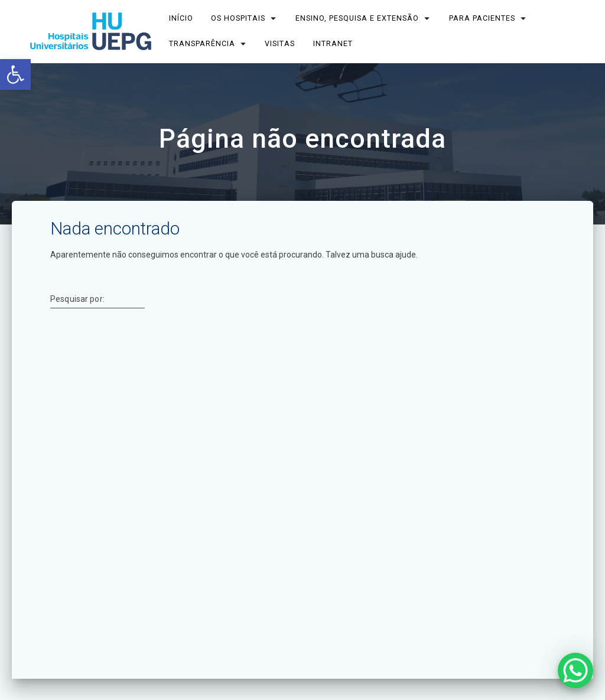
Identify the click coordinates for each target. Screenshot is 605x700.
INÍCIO (181, 18)
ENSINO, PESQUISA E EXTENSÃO (357, 18)
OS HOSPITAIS (239, 18)
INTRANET (333, 43)
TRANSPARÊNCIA (202, 43)
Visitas (280, 43)
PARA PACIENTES (482, 18)
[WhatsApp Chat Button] (575, 670)
